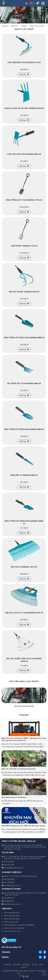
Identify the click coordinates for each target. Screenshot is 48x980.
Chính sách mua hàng (12, 916)
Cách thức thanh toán (12, 931)
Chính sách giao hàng (12, 919)
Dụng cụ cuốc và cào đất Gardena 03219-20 (24, 108)
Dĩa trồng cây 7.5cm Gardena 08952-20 (24, 383)
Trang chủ (5, 26)
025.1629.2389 (9, 882)
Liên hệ (24, 967)
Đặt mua (24, 74)
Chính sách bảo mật (11, 922)
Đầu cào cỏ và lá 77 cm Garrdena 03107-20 (24, 613)
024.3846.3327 (9, 862)
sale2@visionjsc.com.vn (12, 904)
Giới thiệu (26, 965)
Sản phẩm (16, 26)
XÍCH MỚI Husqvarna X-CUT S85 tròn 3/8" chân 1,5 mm (23, 826)
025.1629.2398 (9, 879)
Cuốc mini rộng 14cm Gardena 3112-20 (24, 62)
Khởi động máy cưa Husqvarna (14, 797)
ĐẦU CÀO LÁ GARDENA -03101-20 (24, 567)
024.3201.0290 (9, 865)
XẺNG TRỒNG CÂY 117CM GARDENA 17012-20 (24, 200)
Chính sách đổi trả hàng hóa (14, 928)
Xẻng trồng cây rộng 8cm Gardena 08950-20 (24, 429)
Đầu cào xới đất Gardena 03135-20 (24, 292)
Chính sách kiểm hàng (12, 913)
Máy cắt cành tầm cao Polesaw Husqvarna (19, 769)
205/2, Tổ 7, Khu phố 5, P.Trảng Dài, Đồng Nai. (20, 876)
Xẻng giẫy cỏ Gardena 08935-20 (24, 475)
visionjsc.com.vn (18, 868)
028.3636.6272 (9, 898)
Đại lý (41, 965)
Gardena (25, 26)
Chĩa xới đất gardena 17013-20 (24, 246)
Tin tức (34, 965)
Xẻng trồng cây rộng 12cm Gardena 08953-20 (24, 338)
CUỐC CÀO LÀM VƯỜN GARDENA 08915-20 (24, 154)
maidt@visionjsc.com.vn (12, 886)
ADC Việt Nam (25, 973)
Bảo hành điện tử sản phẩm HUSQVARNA (19, 925)
